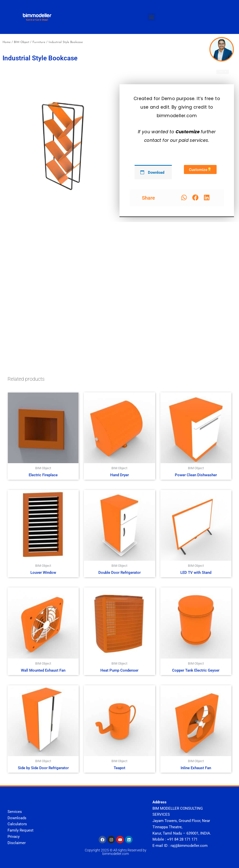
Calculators (17, 824)
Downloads (17, 818)
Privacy (14, 837)
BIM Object (22, 42)
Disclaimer (17, 843)
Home (7, 42)
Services (15, 812)
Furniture (39, 42)
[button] (152, 17)
